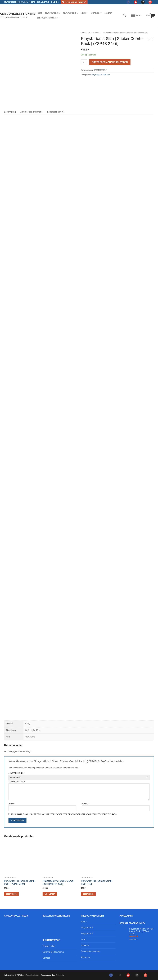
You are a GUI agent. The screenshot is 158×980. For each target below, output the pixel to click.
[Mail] (150, 2)
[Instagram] (143, 2)
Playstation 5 (87, 934)
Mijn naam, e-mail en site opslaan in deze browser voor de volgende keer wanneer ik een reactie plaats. (64, 814)
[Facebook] (128, 2)
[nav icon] (136, 16)
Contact (46, 958)
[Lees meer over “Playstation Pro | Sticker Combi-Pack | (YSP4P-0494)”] (11, 894)
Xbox (83, 939)
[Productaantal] (84, 62)
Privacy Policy (49, 946)
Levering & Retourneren (53, 952)
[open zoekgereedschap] (125, 15)
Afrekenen (86, 957)
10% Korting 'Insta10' (74, 2)
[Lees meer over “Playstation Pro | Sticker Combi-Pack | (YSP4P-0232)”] (50, 894)
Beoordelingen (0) (56, 112)
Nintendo (85, 945)
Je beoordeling (17, 782)
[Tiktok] (120, 975)
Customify (60, 975)
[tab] (10, 112)
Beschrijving (10, 112)
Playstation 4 (94, 33)
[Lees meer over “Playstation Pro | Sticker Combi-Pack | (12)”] (88, 894)
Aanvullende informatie (31, 112)
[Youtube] (136, 2)
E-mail (85, 804)
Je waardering (16, 773)
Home (83, 33)
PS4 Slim (106, 75)
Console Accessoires (91, 951)
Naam (12, 804)
